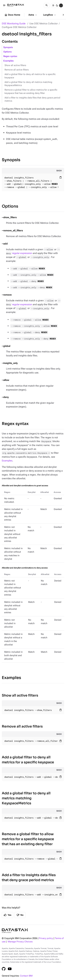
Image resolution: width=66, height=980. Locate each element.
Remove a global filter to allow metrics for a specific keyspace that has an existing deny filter (31, 92)
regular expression (22, 253)
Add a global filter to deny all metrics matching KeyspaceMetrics (28, 84)
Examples (8, 61)
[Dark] (57, 5)
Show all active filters (15, 65)
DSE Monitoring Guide (14, 24)
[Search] (47, 5)
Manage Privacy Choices (20, 942)
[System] (61, 5)
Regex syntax (10, 56)
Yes (8, 915)
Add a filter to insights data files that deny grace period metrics (32, 99)
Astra (33, 15)
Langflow (50, 15)
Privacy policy (46, 938)
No (20, 915)
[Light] (53, 5)
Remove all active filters (17, 70)
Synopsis (8, 47)
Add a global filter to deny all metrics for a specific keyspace (30, 76)
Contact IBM (26, 976)
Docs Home (12, 15)
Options (7, 52)
